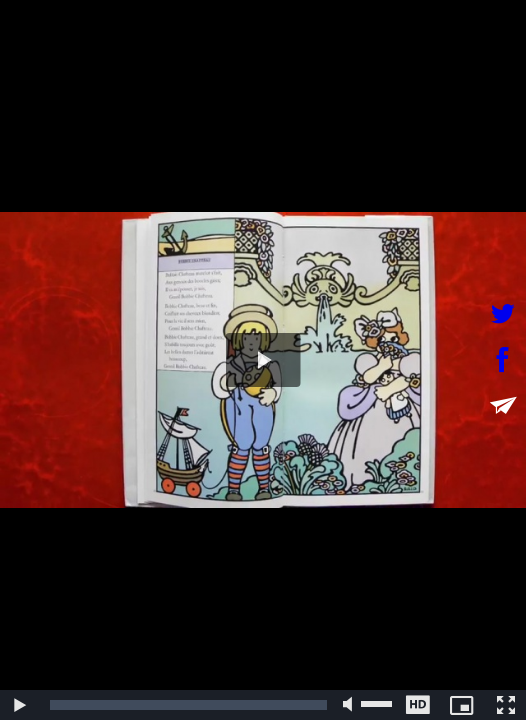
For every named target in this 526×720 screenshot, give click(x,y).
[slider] (188, 705)
